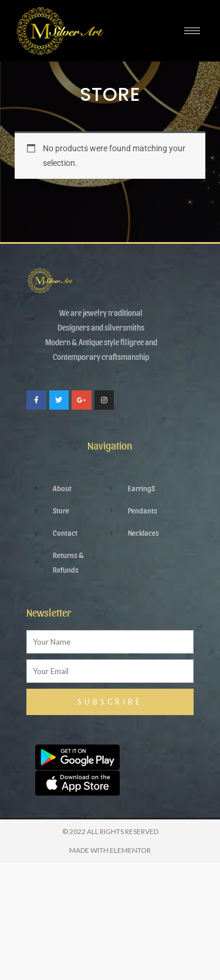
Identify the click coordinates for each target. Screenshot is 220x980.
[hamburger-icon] (192, 31)
